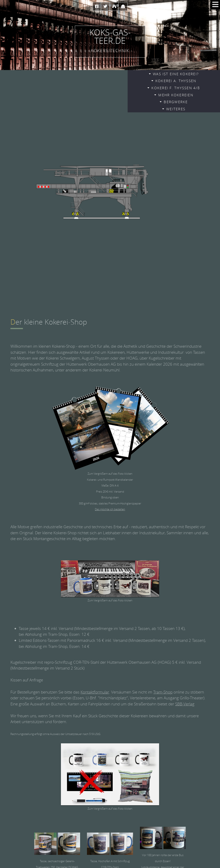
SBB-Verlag (185, 704)
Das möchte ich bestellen (110, 509)
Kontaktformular (95, 692)
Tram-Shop (163, 692)
